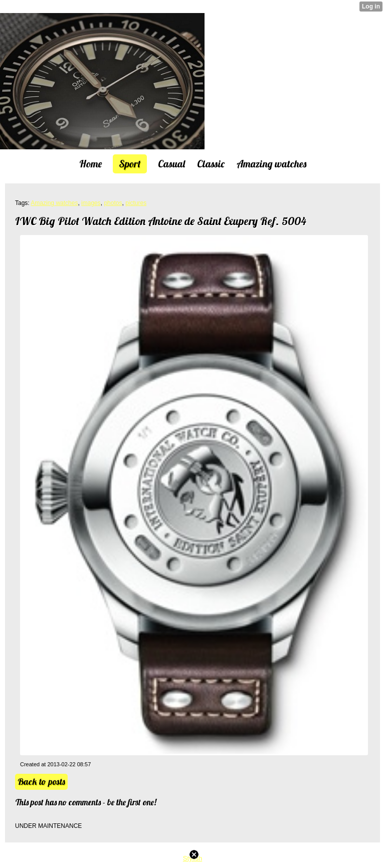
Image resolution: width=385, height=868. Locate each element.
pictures (136, 203)
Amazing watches (54, 203)
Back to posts (41, 782)
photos (113, 203)
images (91, 203)
